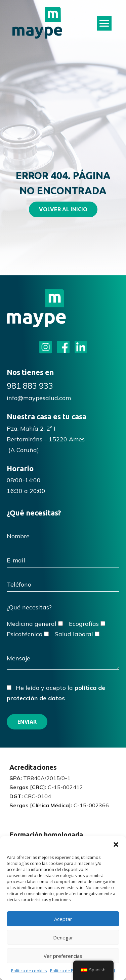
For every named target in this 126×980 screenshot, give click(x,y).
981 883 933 (30, 386)
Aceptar (63, 919)
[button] (116, 845)
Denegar (63, 937)
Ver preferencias (63, 956)
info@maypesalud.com (39, 398)
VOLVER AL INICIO (63, 209)
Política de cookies (29, 971)
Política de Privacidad (71, 971)
